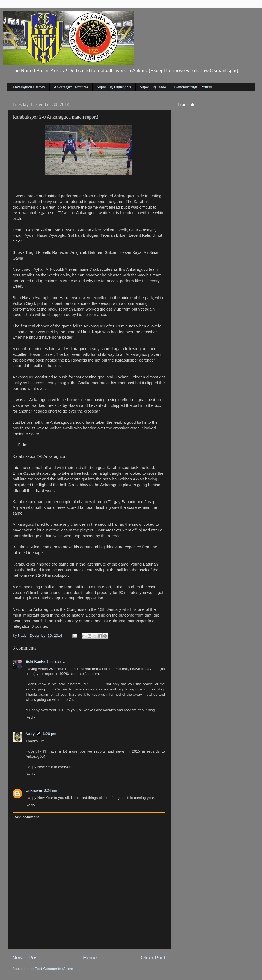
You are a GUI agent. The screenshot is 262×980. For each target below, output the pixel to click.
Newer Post (26, 958)
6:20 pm (50, 734)
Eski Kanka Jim (39, 661)
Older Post (153, 958)
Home (90, 958)
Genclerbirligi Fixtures (193, 87)
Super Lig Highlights (114, 87)
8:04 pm (51, 790)
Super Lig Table (153, 87)
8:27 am (61, 661)
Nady (30, 734)
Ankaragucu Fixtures (71, 87)
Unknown (34, 790)
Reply (30, 717)
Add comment (27, 817)
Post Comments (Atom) (54, 969)
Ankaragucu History (29, 87)
